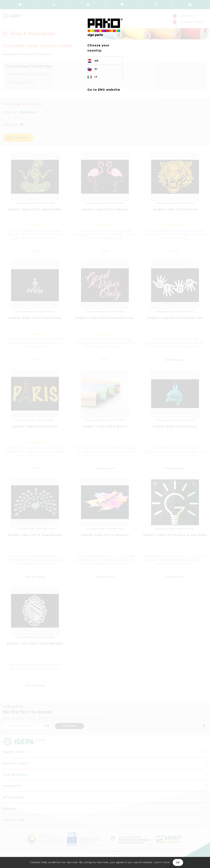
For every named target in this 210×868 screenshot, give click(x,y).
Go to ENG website (104, 90)
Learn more (162, 862)
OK (178, 863)
